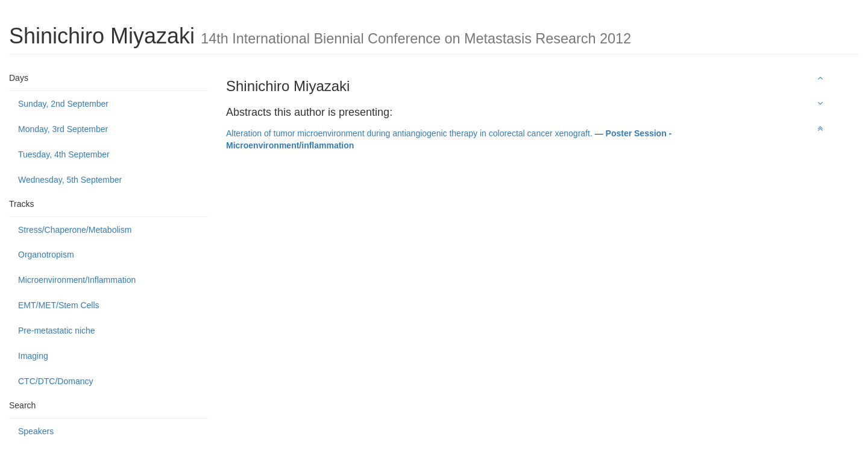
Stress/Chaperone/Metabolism (75, 230)
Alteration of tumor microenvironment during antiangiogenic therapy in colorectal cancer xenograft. (409, 133)
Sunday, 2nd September (63, 104)
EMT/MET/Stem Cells (59, 305)
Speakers (36, 431)
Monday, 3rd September (63, 129)
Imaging (33, 356)
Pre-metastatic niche (57, 331)
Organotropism (46, 255)
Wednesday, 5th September (70, 180)
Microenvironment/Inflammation (77, 280)
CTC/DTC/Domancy (55, 381)
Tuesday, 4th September (64, 154)
